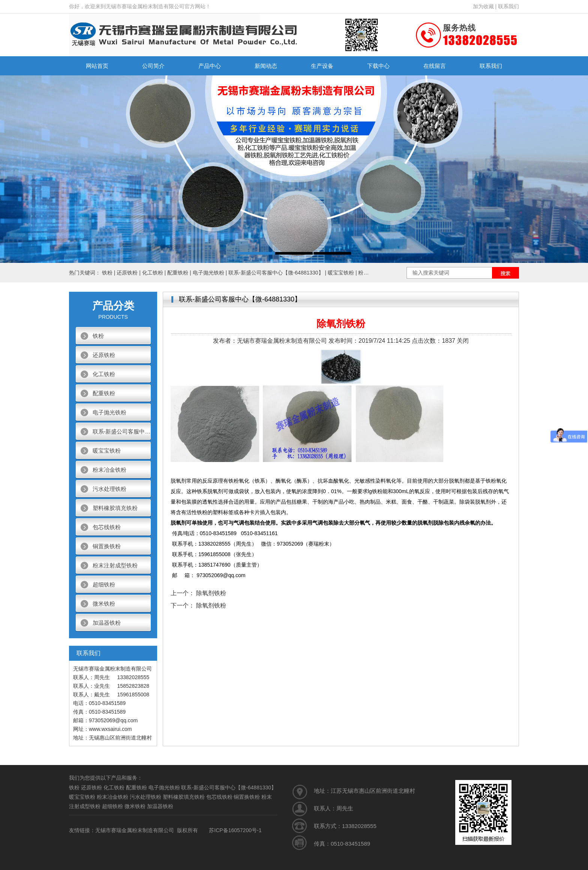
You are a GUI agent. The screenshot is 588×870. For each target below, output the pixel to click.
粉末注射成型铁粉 (115, 565)
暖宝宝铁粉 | (343, 273)
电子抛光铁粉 (109, 412)
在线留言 (435, 66)
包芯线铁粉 (107, 527)
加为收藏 (483, 6)
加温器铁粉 (107, 623)
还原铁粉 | (129, 273)
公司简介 (153, 66)
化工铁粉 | (155, 273)
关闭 (463, 341)
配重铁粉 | (180, 273)
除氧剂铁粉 (211, 593)
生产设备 (322, 66)
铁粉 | (109, 273)
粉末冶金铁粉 (109, 470)
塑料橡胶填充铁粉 (115, 508)
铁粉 (98, 336)
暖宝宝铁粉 (107, 451)
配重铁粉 (104, 393)
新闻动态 (266, 66)
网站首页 (97, 66)
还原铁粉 (104, 355)
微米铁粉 (104, 604)
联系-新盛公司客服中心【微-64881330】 (122, 431)
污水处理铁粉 (109, 489)
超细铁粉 (104, 584)
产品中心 (210, 66)
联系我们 (508, 6)
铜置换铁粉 (107, 546)
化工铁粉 (104, 374)
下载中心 (378, 66)
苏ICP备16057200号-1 (235, 830)
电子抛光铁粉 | (211, 273)
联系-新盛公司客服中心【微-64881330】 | (278, 273)
